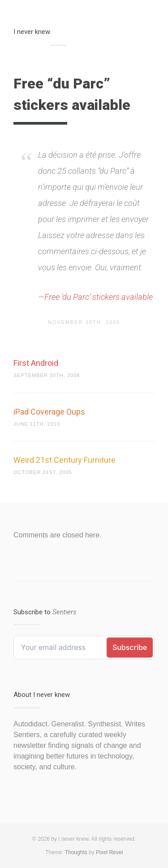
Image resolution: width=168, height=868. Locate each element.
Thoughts (76, 852)
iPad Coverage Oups (49, 412)
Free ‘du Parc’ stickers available (99, 297)
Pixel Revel (109, 852)
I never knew (32, 32)
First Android (36, 363)
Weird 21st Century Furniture (65, 460)
